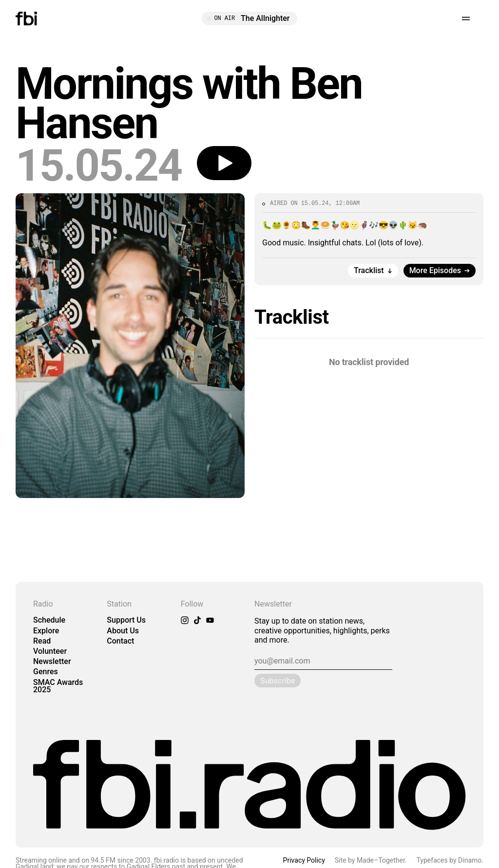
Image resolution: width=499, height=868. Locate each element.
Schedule (49, 620)
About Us (123, 631)
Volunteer (50, 651)
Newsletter (52, 661)
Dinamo (470, 860)
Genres (46, 672)
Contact (120, 641)
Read (42, 641)
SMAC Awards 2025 (58, 686)
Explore (46, 631)
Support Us (126, 620)
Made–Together (381, 860)
